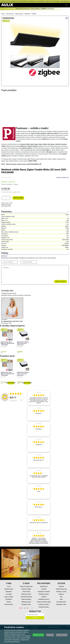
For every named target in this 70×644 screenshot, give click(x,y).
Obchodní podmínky (26, 597)
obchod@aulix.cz (65, 1)
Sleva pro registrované (26, 586)
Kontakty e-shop (26, 604)
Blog (61, 599)
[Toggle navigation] (66, 5)
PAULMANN (8, 205)
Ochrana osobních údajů (44, 602)
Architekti (44, 589)
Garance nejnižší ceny (63, 177)
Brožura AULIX (9, 604)
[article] (39, 398)
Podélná (34, 14)
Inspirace (61, 594)
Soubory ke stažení (44, 604)
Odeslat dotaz (61, 281)
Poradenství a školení (44, 592)
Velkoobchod (44, 586)
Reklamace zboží (26, 594)
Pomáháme (9, 599)
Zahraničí (61, 586)
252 (13, 401)
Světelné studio (9, 589)
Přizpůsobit (50, 635)
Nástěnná (27, 14)
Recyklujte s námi (61, 604)
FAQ (61, 597)
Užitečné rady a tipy (61, 589)
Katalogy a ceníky (61, 592)
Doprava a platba (26, 589)
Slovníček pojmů (61, 602)
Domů (3, 14)
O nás (9, 586)
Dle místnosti (10, 14)
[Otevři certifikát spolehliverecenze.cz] (16, 394)
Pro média (9, 594)
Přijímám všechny (38, 635)
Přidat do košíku (18, 198)
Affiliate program (26, 602)
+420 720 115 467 (50, 1)
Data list (5, 256)
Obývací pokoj (19, 14)
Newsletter (9, 592)
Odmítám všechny (62, 635)
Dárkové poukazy (26, 599)
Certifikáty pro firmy (44, 599)
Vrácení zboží (26, 592)
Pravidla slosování (44, 607)
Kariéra (9, 602)
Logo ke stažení (9, 597)
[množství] (6, 198)
